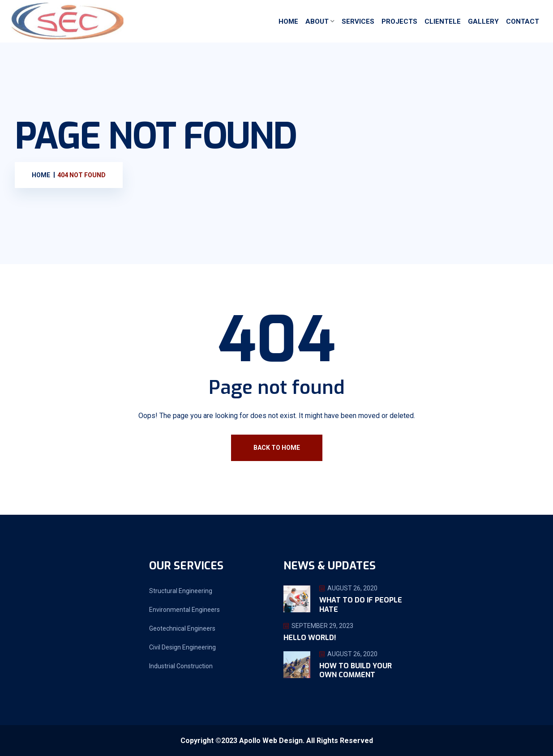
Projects (399, 21)
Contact (523, 21)
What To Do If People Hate (361, 605)
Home (288, 21)
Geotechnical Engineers (182, 628)
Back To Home (277, 448)
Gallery (483, 21)
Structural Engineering (181, 591)
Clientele (443, 21)
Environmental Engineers (184, 610)
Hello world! (310, 638)
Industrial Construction (181, 666)
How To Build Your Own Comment (356, 671)
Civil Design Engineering (182, 647)
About (317, 21)
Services (358, 21)
